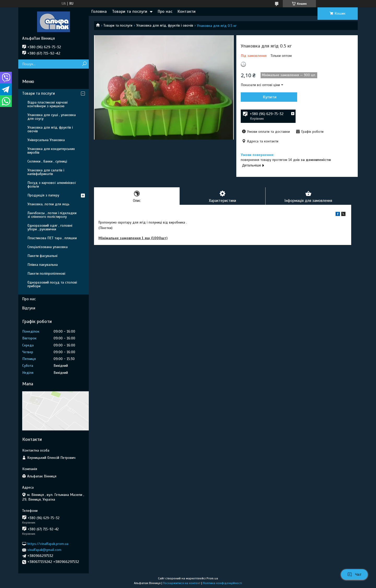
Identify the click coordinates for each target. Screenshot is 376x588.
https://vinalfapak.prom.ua (48, 544)
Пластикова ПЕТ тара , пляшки (52, 238)
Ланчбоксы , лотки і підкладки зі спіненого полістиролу (52, 215)
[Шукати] (84, 64)
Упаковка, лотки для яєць (48, 204)
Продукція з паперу (43, 195)
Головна (99, 11)
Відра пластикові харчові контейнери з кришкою (48, 104)
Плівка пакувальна (43, 265)
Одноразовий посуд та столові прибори (52, 284)
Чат (354, 574)
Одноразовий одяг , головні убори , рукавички (50, 227)
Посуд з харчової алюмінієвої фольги (52, 185)
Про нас (165, 11)
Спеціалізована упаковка (48, 247)
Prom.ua (212, 578)
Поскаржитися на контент (182, 583)
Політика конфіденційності (222, 583)
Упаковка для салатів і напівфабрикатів (46, 172)
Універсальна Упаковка (46, 140)
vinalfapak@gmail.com (44, 550)
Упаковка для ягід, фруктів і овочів (165, 25)
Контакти (187, 11)
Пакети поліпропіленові (46, 274)
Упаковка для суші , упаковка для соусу (52, 117)
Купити (269, 97)
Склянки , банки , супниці (47, 161)
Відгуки (29, 308)
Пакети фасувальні (42, 256)
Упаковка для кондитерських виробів (51, 151)
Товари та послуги (130, 11)
